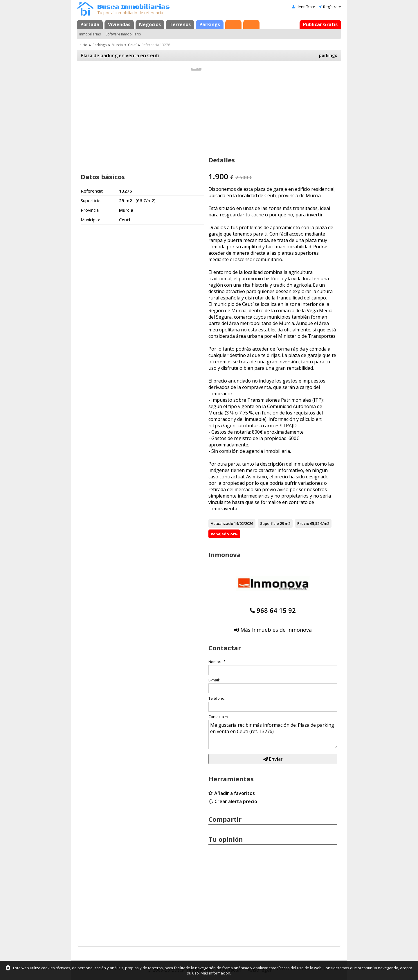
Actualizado (222, 523)
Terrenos (180, 24)
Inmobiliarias (90, 34)
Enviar (273, 759)
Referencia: (92, 191)
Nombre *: (217, 662)
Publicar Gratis (320, 24)
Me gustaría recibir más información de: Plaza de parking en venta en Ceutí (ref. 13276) (273, 735)
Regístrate (332, 7)
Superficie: (91, 200)
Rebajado (220, 534)
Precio (303, 523)
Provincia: (90, 210)
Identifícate (305, 7)
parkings (328, 55)
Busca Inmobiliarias (134, 7)
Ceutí (132, 45)
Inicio (83, 45)
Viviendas (119, 24)
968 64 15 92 (276, 610)
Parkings (210, 24)
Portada (90, 24)
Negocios (150, 24)
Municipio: (90, 220)
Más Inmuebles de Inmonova (276, 630)
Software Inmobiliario (123, 34)
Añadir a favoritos (235, 793)
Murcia (117, 45)
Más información (215, 973)
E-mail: (214, 680)
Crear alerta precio (236, 801)
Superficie (270, 523)
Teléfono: (217, 698)
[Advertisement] (143, 121)
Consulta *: (218, 717)
